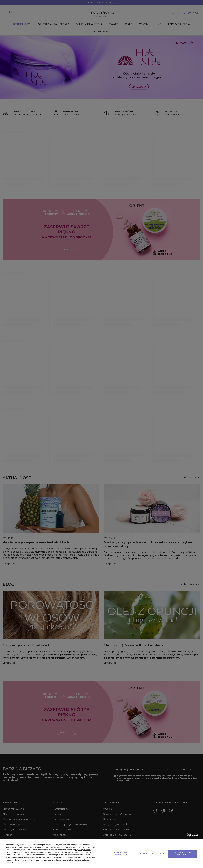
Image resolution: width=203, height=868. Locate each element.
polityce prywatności (82, 850)
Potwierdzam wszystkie (183, 854)
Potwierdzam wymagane (121, 854)
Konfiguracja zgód (152, 854)
